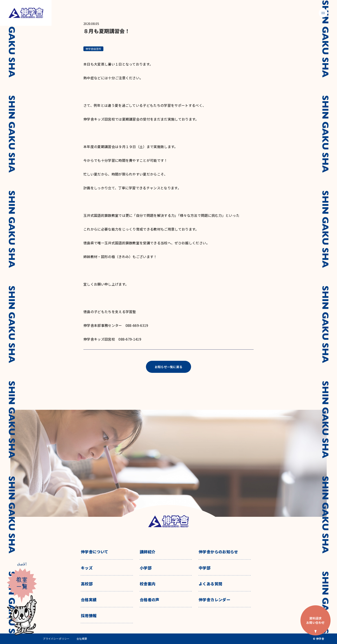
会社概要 (82, 639)
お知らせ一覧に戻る (169, 367)
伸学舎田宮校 (93, 49)
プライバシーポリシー (56, 639)
